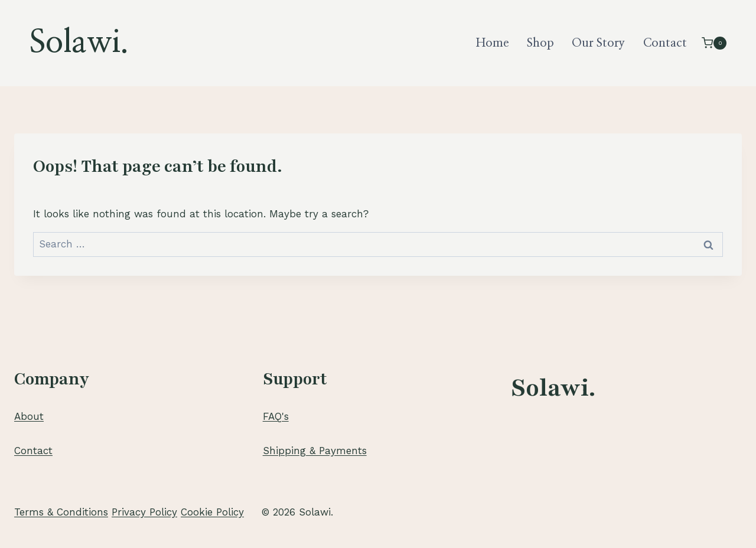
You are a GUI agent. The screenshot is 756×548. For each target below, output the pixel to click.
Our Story (598, 43)
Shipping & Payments (315, 451)
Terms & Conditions (61, 512)
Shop (540, 43)
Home (493, 43)
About (29, 416)
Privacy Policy (144, 512)
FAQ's (276, 416)
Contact (665, 43)
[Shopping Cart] (714, 43)
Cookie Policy (212, 512)
